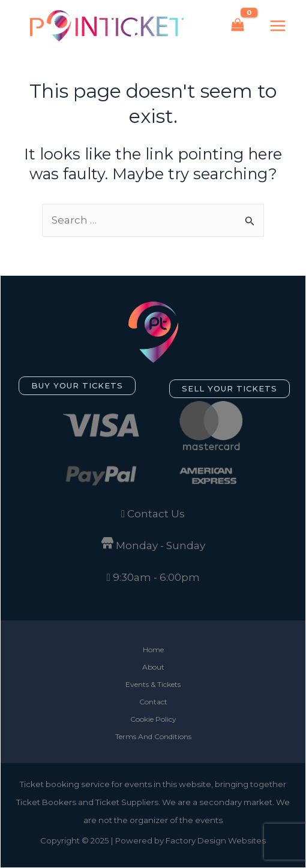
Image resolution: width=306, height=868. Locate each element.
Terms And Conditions (153, 736)
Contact (153, 702)
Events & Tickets (153, 684)
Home (153, 650)
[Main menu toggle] (278, 26)
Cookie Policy (153, 719)
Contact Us (156, 514)
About (153, 667)
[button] (77, 386)
